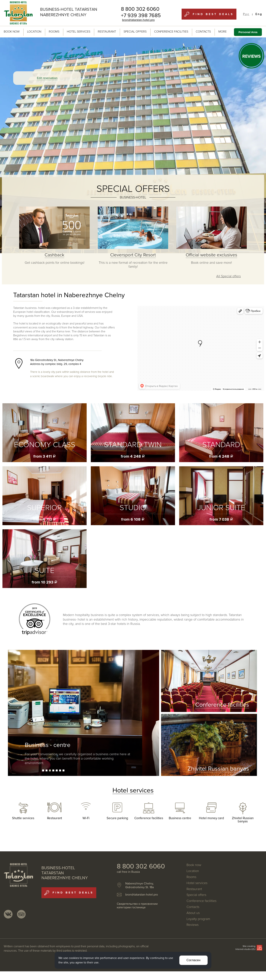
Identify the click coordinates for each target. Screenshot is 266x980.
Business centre (180, 818)
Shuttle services (23, 818)
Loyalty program (198, 919)
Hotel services (79, 32)
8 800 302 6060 (140, 9)
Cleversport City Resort (133, 255)
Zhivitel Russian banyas (243, 820)
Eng (259, 14)
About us (193, 913)
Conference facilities (171, 32)
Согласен (193, 960)
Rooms (54, 32)
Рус (246, 14)
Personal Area (248, 32)
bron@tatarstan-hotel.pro (138, 20)
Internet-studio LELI (245, 949)
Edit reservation (47, 78)
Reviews (193, 925)
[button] (43, 770)
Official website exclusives (211, 255)
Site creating (249, 946)
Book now (12, 32)
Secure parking (117, 818)
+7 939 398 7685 (141, 15)
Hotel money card (211, 818)
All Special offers (229, 276)
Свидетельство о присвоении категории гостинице (137, 906)
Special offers (135, 32)
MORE (224, 32)
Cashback (54, 255)
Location (34, 32)
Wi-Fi (86, 818)
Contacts (203, 32)
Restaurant (107, 32)
